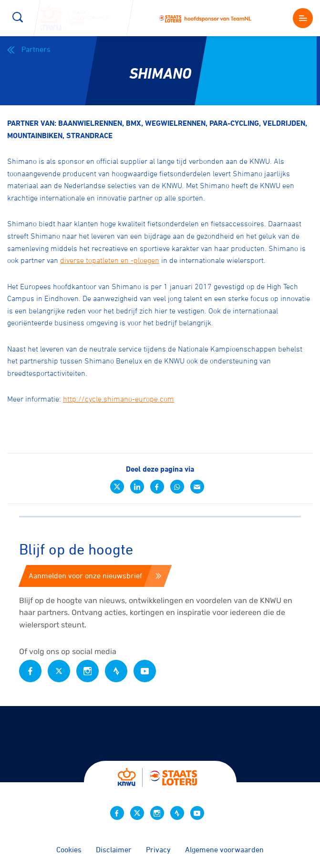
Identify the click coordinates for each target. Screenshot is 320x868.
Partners (29, 49)
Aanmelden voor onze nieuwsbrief (95, 575)
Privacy (158, 849)
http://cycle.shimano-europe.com (119, 399)
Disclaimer (114, 849)
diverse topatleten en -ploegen (110, 260)
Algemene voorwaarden (224, 849)
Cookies (69, 849)
